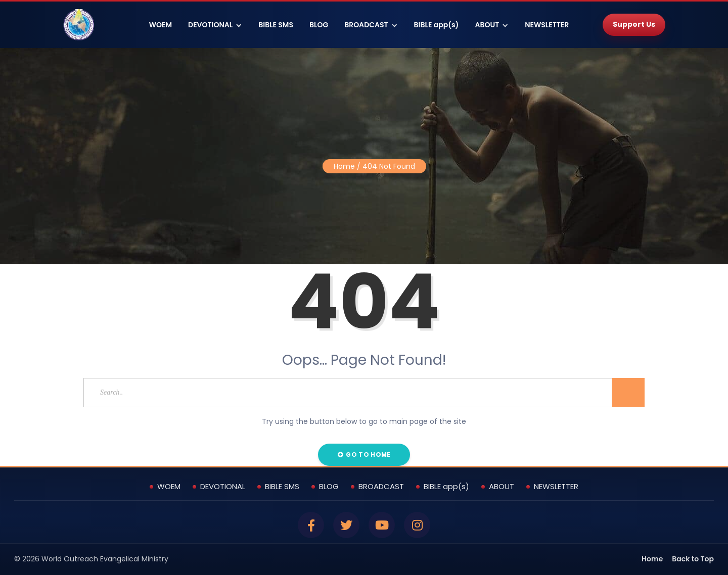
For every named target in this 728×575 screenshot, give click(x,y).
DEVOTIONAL (210, 25)
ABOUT (487, 25)
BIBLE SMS (276, 25)
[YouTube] (382, 525)
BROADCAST (366, 25)
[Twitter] (346, 525)
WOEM (161, 25)
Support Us (634, 24)
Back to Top (693, 559)
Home (344, 166)
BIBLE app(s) (437, 25)
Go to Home (364, 454)
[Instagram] (417, 525)
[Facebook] (311, 525)
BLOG (319, 25)
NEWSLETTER (547, 25)
